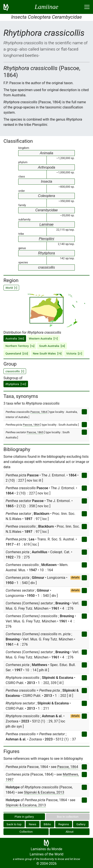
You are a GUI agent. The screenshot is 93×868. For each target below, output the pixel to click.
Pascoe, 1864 (39, 412)
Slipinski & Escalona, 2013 (44, 792)
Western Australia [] (43, 338)
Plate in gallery (24, 817)
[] (16, 384)
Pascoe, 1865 (35, 432)
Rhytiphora (46, 253)
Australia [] (15, 338)
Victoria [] (74, 353)
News (33, 824)
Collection (26, 832)
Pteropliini (46, 239)
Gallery (81, 824)
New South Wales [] (47, 353)
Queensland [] (17, 353)
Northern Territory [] (20, 346)
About (70, 832)
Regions (64, 824)
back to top (14, 824)
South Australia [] (52, 346)
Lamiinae (47, 224)
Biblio (47, 824)
